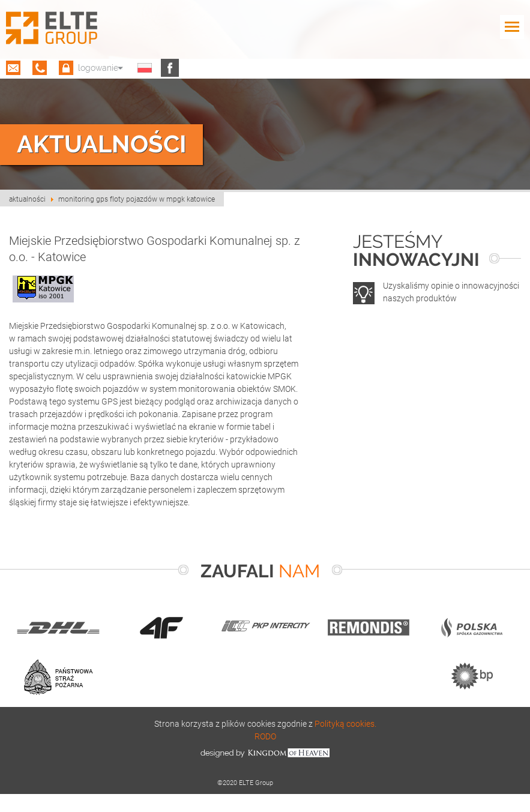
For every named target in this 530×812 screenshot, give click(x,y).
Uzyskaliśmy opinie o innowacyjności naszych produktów (451, 292)
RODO (265, 736)
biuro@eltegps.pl (13, 68)
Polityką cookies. (345, 723)
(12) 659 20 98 (40, 68)
